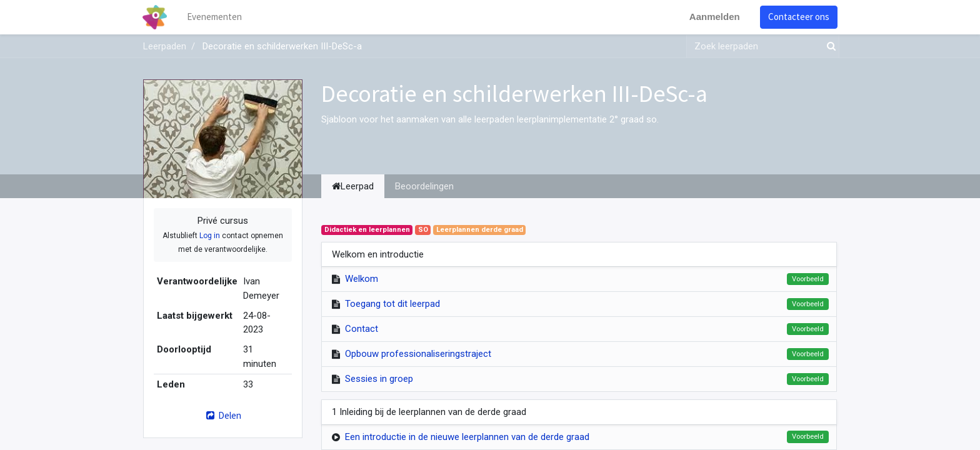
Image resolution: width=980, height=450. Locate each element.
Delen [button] (223, 415)
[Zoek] (829, 47)
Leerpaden (165, 46)
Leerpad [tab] (353, 186)
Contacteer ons (798, 17)
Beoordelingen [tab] (424, 186)
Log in (210, 236)
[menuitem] (215, 17)
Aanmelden (714, 17)
